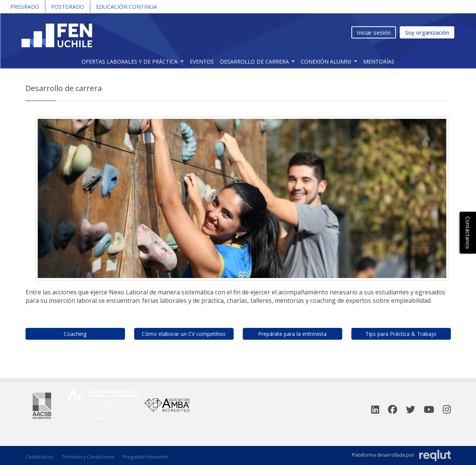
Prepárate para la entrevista (292, 334)
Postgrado (68, 7)
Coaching (75, 334)
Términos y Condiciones (88, 457)
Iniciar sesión (374, 32)
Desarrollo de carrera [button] (255, 62)
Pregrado (25, 7)
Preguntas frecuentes (146, 457)
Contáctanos (39, 457)
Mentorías (379, 62)
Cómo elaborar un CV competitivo (184, 334)
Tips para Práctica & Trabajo (401, 334)
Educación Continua (127, 7)
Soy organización (427, 32)
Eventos (202, 62)
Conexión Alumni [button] (327, 62)
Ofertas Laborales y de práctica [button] (130, 62)
